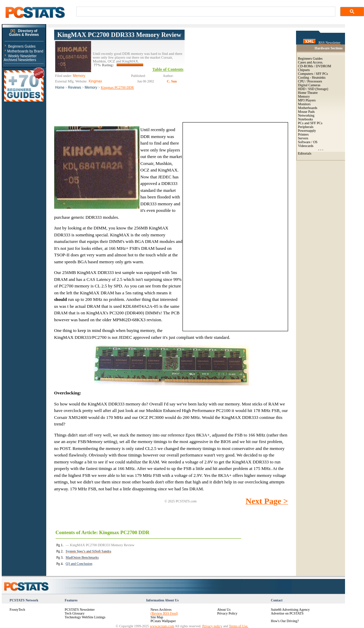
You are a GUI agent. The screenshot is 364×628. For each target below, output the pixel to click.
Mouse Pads (307, 112)
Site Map (157, 617)
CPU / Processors (310, 81)
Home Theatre (308, 93)
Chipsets (304, 70)
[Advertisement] (236, 73)
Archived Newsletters (20, 60)
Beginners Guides (22, 46)
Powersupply (307, 131)
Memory (91, 87)
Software (304, 142)
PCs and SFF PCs (310, 123)
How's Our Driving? (285, 621)
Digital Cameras (309, 85)
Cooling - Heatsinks (312, 77)
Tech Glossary (75, 613)
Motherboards (308, 108)
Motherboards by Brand (25, 51)
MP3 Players (307, 100)
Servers (303, 138)
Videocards (306, 146)
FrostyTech (17, 610)
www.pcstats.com (162, 626)
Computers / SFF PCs (313, 74)
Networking (306, 115)
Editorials (305, 153)
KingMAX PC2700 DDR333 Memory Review (119, 35)
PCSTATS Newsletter (80, 610)
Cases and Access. (311, 62)
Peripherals (306, 127)
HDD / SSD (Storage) (313, 89)
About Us (224, 610)
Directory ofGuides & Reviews (24, 33)
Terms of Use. (238, 626)
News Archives (161, 610)
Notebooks (306, 119)
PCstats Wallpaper (163, 621)
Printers (303, 134)
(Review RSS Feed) (164, 613)
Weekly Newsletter (22, 56)
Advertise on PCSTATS (287, 613)
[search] (205, 12)
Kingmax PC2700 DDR (117, 87)
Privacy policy (212, 626)
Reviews (75, 87)
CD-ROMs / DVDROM (315, 66)
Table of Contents (168, 69)
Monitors (304, 104)
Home (60, 87)
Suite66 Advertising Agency (290, 610)
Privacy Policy (227, 613)
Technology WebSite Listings (85, 617)
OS (315, 142)
